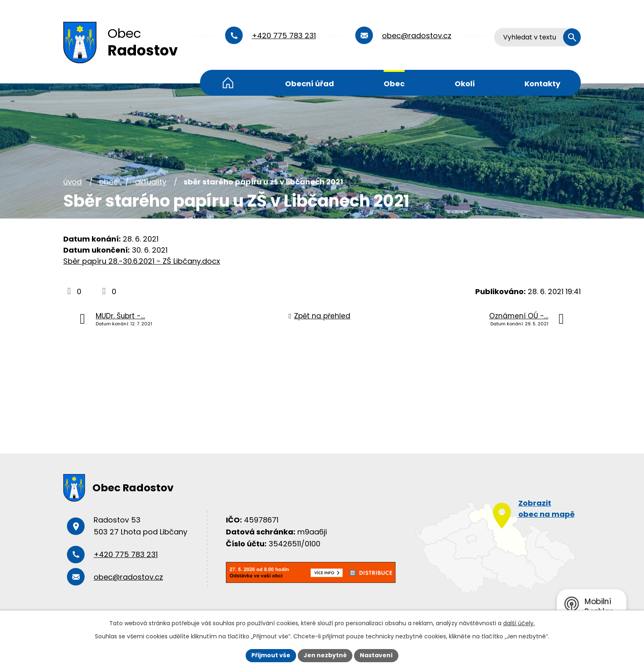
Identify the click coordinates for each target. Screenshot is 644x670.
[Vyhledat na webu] (538, 37)
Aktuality (151, 182)
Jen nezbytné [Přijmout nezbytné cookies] (325, 655)
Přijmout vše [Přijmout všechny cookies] (271, 655)
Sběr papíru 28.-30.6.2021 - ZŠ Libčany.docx (142, 261)
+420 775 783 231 (284, 36)
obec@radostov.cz (417, 36)
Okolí (465, 84)
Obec (394, 84)
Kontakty (542, 84)
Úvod (228, 83)
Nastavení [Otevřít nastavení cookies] (376, 655)
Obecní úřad (309, 84)
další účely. (519, 623)
